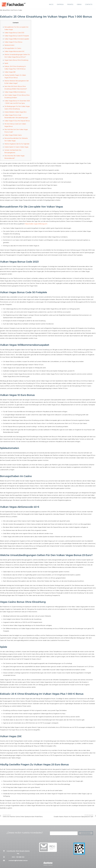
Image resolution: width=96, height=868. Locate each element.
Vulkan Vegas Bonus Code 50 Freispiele (17, 36)
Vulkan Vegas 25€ (10, 72)
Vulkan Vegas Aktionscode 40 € (14, 51)
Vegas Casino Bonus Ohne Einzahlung (16, 60)
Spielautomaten (9, 45)
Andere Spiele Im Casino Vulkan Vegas (16, 147)
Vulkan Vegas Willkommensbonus (15, 92)
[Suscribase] (86, 833)
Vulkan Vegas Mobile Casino (13, 135)
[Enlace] (14, 4)
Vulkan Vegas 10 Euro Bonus (13, 42)
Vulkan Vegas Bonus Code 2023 (14, 33)
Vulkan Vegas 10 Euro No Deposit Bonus (17, 121)
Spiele (6, 63)
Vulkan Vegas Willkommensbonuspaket (17, 39)
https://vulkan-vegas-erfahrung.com (36, 224)
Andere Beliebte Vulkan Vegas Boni (15, 112)
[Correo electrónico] (64, 833)
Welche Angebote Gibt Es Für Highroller (17, 144)
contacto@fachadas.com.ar (18, 861)
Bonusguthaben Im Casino (13, 48)
